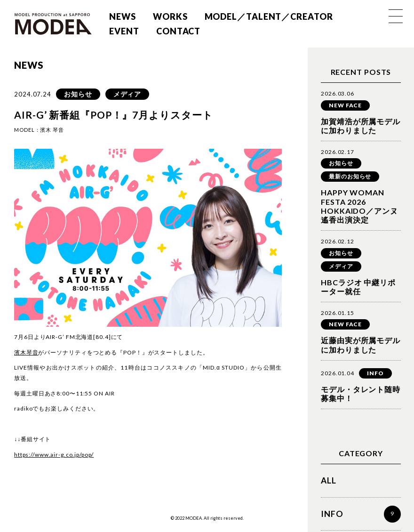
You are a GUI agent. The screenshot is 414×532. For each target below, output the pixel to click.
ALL (329, 481)
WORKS (170, 16)
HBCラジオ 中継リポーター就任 (358, 287)
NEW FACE (345, 105)
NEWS (122, 16)
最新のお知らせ (350, 176)
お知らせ (78, 94)
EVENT (124, 31)
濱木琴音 (26, 352)
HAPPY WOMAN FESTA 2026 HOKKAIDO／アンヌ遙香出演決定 (359, 206)
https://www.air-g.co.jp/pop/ (54, 455)
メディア (127, 94)
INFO (375, 373)
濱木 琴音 (52, 130)
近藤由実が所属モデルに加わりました (361, 345)
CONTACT (178, 31)
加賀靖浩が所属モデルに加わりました (361, 126)
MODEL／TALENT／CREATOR (268, 16)
